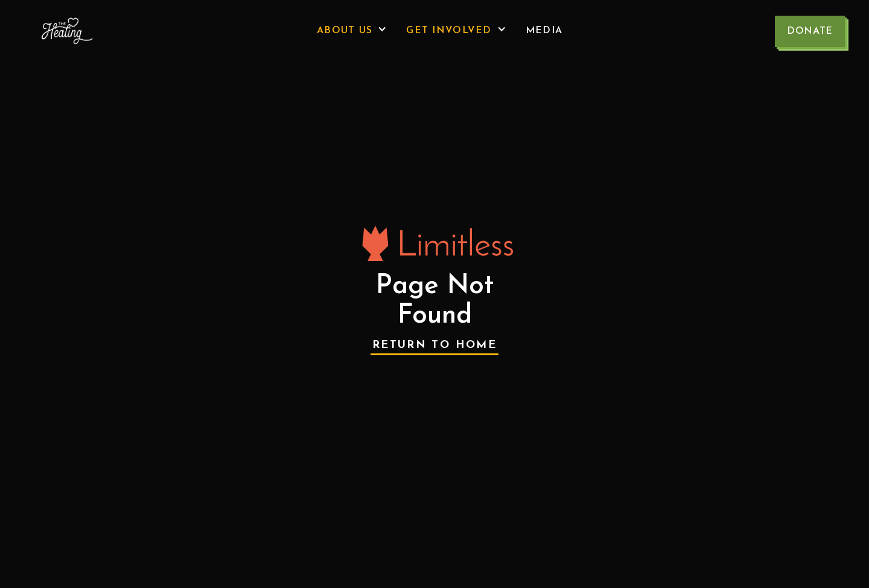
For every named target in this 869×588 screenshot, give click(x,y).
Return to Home (434, 345)
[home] (64, 31)
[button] (352, 31)
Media (544, 31)
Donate (810, 31)
